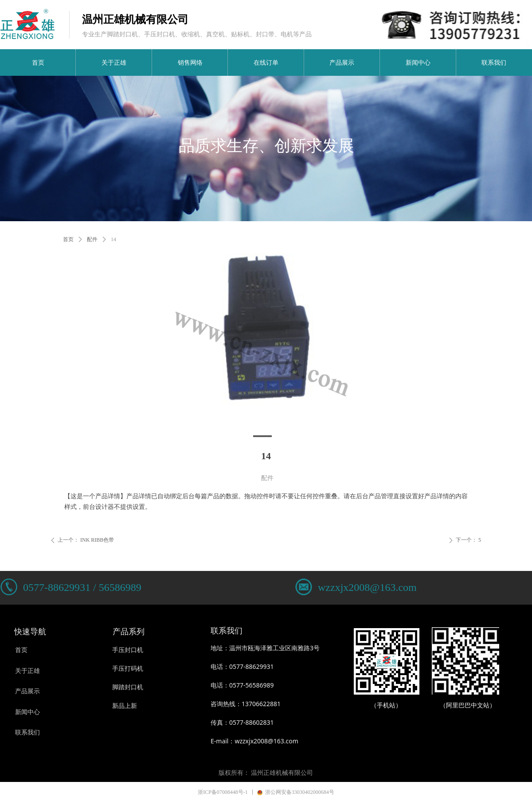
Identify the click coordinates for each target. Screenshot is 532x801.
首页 (68, 239)
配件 (92, 239)
